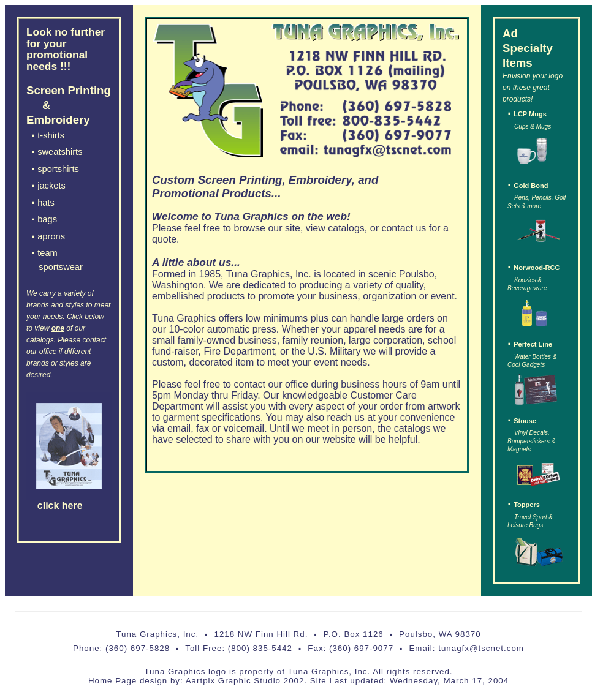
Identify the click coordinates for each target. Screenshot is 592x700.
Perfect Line (533, 344)
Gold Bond (531, 186)
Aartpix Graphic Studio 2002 (245, 681)
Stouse (525, 421)
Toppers (527, 505)
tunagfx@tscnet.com (480, 648)
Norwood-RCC (537, 268)
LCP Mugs (530, 114)
